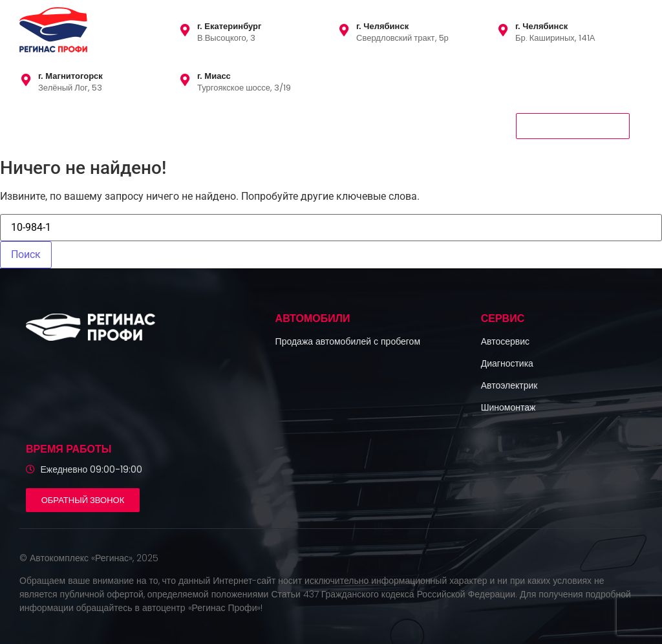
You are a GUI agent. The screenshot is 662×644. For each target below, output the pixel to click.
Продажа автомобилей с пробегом (348, 341)
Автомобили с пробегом (78, 125)
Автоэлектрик (509, 385)
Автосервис (505, 341)
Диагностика (507, 363)
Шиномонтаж (508, 407)
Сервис (170, 125)
